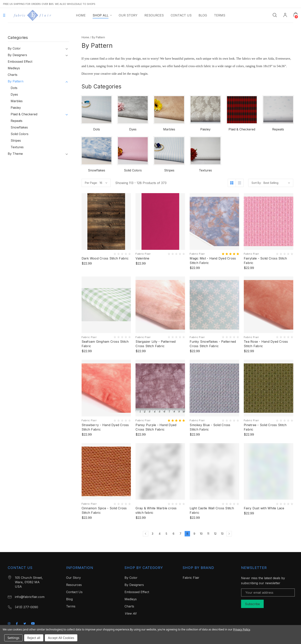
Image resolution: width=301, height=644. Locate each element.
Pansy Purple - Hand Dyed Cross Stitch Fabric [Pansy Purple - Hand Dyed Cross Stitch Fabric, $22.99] (156, 427)
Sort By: (256, 183)
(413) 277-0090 (26, 607)
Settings (13, 638)
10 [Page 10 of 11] (201, 534)
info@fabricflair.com (30, 597)
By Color (14, 48)
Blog (69, 599)
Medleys (14, 68)
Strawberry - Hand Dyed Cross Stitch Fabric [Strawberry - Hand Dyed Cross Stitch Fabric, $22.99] (105, 427)
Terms (71, 606)
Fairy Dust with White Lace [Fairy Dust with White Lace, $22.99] (264, 508)
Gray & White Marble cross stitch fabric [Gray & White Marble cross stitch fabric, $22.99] (156, 510)
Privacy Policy (242, 629)
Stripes (16, 140)
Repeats (17, 121)
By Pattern (16, 81)
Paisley (16, 108)
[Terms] (220, 15)
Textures (17, 147)
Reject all (34, 638)
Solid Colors (20, 134)
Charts (13, 75)
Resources (74, 585)
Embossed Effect (20, 62)
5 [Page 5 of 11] (166, 534)
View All (130, 613)
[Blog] (203, 15)
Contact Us (74, 592)
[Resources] (154, 15)
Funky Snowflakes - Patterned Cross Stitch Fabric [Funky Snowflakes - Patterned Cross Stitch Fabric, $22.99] (213, 344)
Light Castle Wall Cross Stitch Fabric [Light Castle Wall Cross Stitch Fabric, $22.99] (212, 510)
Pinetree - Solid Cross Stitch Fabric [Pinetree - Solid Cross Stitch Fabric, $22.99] (265, 427)
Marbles (17, 101)
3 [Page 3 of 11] (153, 534)
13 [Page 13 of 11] (222, 534)
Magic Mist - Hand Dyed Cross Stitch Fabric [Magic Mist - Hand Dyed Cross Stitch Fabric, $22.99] (213, 261)
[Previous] (146, 534)
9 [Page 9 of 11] (194, 534)
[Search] (275, 15)
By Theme (15, 154)
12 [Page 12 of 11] (215, 534)
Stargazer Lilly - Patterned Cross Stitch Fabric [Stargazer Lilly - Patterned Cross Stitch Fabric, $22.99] (156, 344)
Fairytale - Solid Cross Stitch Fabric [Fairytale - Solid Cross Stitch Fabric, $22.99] (265, 261)
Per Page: (91, 183)
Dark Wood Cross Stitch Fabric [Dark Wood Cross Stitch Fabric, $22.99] (105, 258)
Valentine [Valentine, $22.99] (142, 258)
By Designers (17, 55)
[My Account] (285, 15)
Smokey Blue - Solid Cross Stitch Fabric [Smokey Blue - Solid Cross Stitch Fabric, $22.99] (210, 427)
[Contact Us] (181, 15)
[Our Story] (128, 15)
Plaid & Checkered (24, 114)
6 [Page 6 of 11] (174, 534)
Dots (14, 88)
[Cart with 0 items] (296, 15)
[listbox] (277, 183)
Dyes (14, 94)
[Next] (229, 534)
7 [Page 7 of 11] (180, 534)
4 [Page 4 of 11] (160, 534)
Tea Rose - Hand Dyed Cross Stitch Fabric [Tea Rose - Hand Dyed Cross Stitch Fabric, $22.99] (266, 344)
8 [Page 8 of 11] (187, 534)
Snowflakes (19, 127)
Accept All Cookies (61, 638)
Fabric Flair (191, 578)
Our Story (73, 578)
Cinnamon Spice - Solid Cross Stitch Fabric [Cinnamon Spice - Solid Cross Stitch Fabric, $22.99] (104, 510)
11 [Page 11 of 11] (208, 534)
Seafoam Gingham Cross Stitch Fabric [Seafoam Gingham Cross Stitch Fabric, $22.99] (105, 344)
